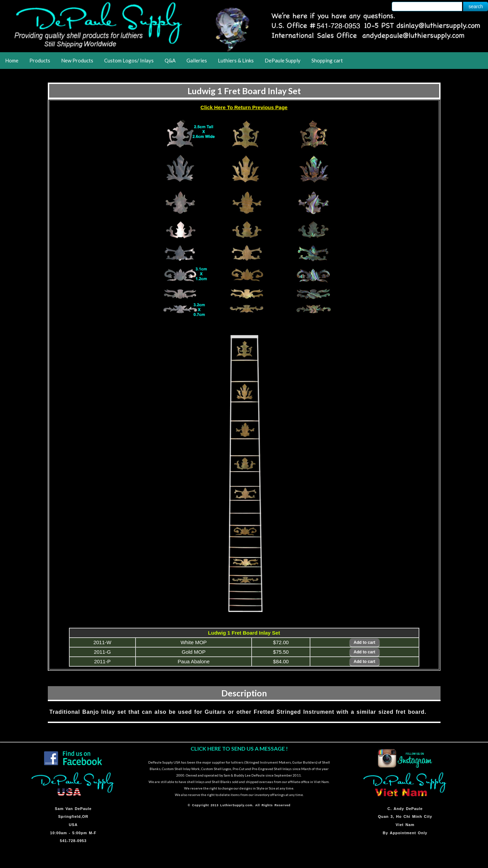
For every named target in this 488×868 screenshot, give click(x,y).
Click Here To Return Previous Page (244, 107)
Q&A (170, 60)
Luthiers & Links (236, 60)
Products (40, 60)
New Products (77, 60)
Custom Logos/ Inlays (129, 60)
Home (12, 60)
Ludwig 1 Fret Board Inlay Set (244, 91)
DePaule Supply (283, 60)
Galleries (197, 60)
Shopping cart (327, 60)
